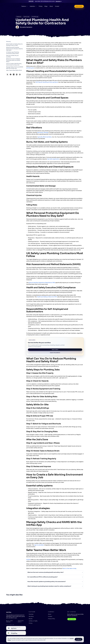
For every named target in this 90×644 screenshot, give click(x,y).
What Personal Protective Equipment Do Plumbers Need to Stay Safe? (15, 49)
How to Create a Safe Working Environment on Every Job (14, 64)
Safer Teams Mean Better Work (14, 70)
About (51, 6)
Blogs (46, 6)
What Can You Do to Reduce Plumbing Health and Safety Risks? (13, 60)
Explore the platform (55, 353)
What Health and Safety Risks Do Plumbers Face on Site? (14, 45)
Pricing (40, 6)
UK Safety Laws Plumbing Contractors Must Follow (13, 53)
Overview (31, 614)
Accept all (79, 639)
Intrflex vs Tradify (33, 621)
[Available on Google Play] (16, 633)
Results (31, 619)
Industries (33, 6)
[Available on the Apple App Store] (16, 628)
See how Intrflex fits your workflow (12, 56)
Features (24, 6)
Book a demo (79, 6)
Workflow (31, 616)
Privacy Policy (51, 619)
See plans (59, 1)
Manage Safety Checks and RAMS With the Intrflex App (15, 68)
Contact (57, 6)
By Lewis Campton (26, 27)
